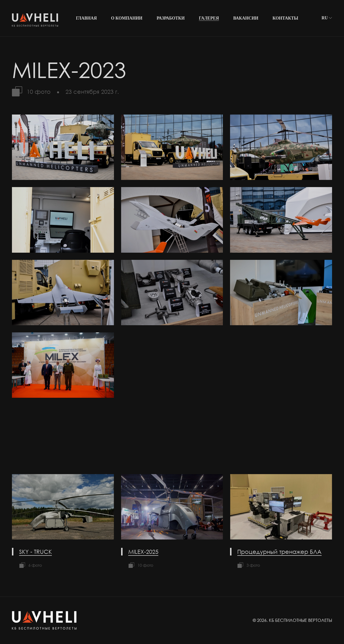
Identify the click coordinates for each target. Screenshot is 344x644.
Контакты (285, 18)
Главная (86, 18)
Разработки (171, 18)
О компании (127, 18)
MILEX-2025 (143, 551)
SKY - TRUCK (35, 551)
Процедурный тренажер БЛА (279, 551)
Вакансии (246, 18)
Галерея (209, 18)
